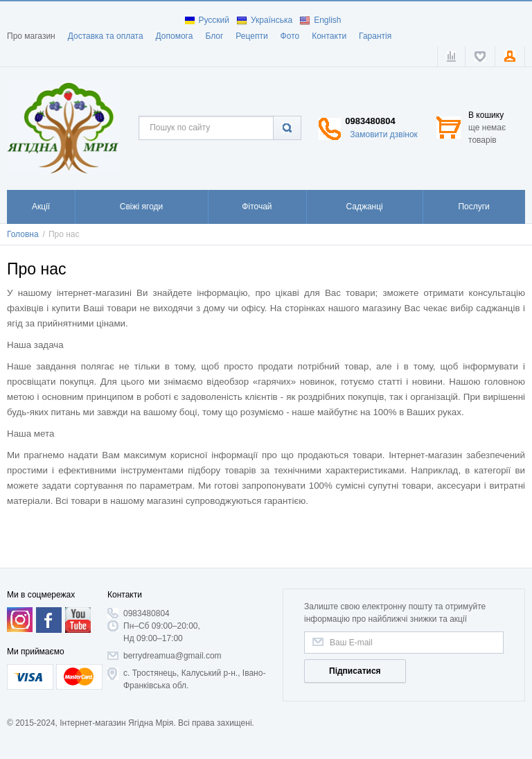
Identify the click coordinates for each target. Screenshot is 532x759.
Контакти (329, 36)
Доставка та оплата (106, 36)
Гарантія (375, 36)
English (320, 20)
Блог (214, 36)
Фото (290, 36)
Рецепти (251, 36)
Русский (207, 20)
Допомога (175, 36)
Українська (264, 20)
